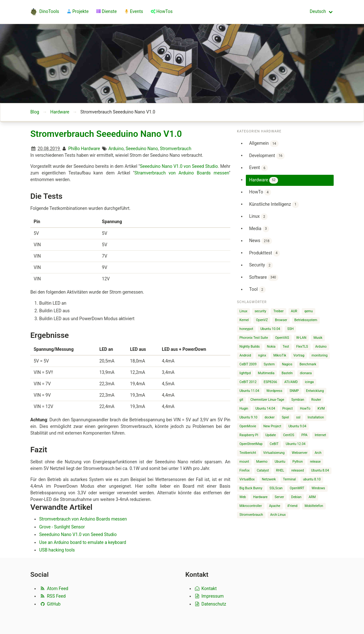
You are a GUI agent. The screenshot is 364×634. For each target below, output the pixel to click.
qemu (309, 311)
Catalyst (263, 470)
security (261, 311)
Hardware (60, 112)
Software (264, 278)
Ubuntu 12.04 (296, 444)
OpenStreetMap (251, 444)
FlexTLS (302, 347)
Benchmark (308, 364)
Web (243, 497)
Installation (316, 417)
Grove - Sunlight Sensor (62, 527)
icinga (309, 382)
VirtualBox (247, 479)
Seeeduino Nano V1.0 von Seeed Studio (179, 166)
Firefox (245, 470)
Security (261, 265)
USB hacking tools (57, 550)
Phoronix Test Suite (254, 338)
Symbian (298, 400)
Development (267, 156)
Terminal (290, 479)
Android (245, 355)
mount (244, 462)
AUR (294, 311)
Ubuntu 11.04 (249, 391)
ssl (298, 417)
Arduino (116, 149)
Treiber (278, 311)
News (260, 241)
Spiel (285, 417)
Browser (281, 320)
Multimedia (266, 373)
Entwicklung (315, 391)
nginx (262, 355)
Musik (318, 338)
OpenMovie (248, 426)
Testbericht (248, 453)
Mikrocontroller (251, 506)
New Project (272, 426)
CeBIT (274, 444)
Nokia (271, 347)
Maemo (262, 462)
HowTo (260, 192)
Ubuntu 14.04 (265, 408)
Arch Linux (278, 515)
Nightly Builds (250, 347)
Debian (296, 497)
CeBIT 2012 (248, 382)
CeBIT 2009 (248, 364)
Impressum (209, 596)
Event (258, 168)
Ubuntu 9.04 (297, 426)
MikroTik (280, 355)
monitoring (320, 355)
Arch (318, 453)
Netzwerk (269, 479)
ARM (312, 497)
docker (270, 417)
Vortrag (299, 355)
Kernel (244, 320)
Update (271, 435)
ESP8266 (270, 382)
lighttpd (245, 373)
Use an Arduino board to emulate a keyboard (83, 542)
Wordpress (274, 391)
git (241, 400)
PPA (304, 435)
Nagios (287, 364)
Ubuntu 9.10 (249, 417)
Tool (257, 290)
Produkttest (264, 253)
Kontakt (206, 588)
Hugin (244, 408)
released (298, 470)
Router (316, 400)
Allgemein (264, 144)
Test (286, 347)
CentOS (289, 435)
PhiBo (74, 149)
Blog (35, 112)
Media (259, 229)
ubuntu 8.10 (312, 479)
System (269, 364)
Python (298, 462)
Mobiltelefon (314, 506)
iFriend (293, 506)
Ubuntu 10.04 (270, 329)
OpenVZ (262, 320)
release (315, 462)
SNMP (294, 391)
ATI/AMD (291, 382)
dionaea (306, 373)
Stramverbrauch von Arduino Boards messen (182, 173)
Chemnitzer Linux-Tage (267, 400)
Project (287, 408)
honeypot (246, 329)
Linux (258, 217)
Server (279, 497)
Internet (320, 435)
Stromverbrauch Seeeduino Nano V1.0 (106, 134)
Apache (275, 506)
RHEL (280, 470)
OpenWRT (297, 488)
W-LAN (301, 338)
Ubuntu (280, 462)
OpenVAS (282, 338)
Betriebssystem (306, 320)
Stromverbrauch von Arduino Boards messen (83, 519)
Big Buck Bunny (251, 488)
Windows (318, 488)
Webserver (300, 453)
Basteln (287, 373)
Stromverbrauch (176, 149)
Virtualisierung (274, 453)
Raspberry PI (249, 435)
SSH (290, 329)
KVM (321, 408)
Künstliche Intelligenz (274, 205)
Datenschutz (210, 604)
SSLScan (276, 488)
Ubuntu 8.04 (320, 470)
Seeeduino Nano (142, 149)
